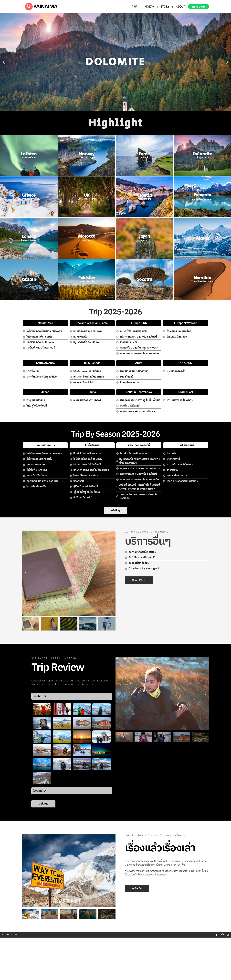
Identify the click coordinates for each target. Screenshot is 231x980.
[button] (4, 62)
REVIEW (148, 6)
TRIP (134, 6)
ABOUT (179, 6)
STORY (164, 6)
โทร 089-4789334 (11, 977)
